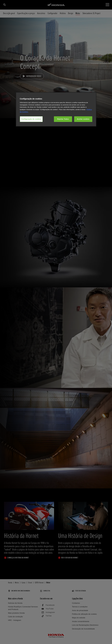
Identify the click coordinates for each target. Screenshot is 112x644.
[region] (56, 109)
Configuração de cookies (31, 119)
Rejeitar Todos (63, 119)
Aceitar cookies (83, 119)
